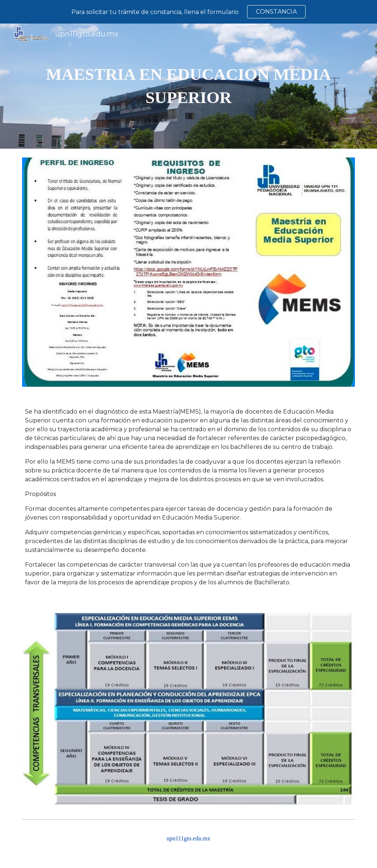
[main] (189, 86)
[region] (188, 12)
